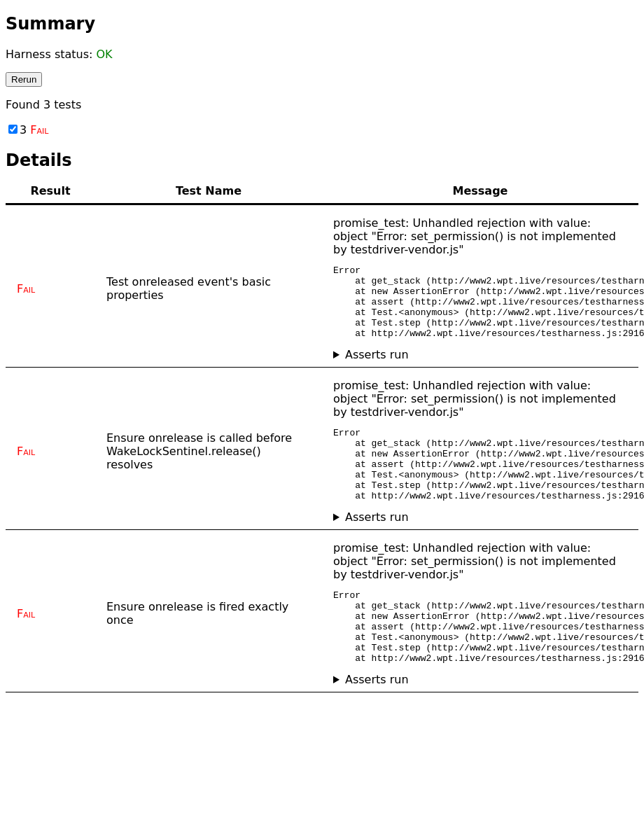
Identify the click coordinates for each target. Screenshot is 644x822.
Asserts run (377, 369)
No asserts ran (480, 369)
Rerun (24, 79)
